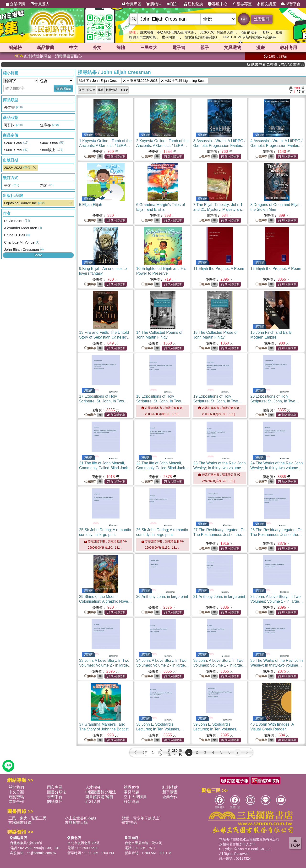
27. (220, 535)
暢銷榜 (15, 48)
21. (106, 468)
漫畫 (261, 48)
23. (220, 468)
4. (277, 146)
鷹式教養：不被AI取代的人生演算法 (167, 32)
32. (277, 601)
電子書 (179, 48)
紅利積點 (170, 787)
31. (219, 597)
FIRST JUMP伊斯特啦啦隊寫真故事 (249, 37)
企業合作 (170, 797)
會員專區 (131, 4)
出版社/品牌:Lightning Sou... (184, 81)
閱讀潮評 (55, 802)
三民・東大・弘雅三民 (27, 818)
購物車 (154, 4)
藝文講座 (266, 4)
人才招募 (93, 787)
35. (220, 665)
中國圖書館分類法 (101, 792)
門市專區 (55, 787)
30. (162, 597)
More (38, 255)
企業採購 (15, 4)
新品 (45, 48)
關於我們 (16, 787)
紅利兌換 (193, 4)
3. (220, 146)
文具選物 (233, 48)
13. (105, 337)
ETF (266, 32)
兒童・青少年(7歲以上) (141, 818)
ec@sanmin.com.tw (41, 853)
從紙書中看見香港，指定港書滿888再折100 (285, 64)
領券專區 (242, 4)
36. (276, 665)
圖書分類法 (57, 792)
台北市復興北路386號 (26, 843)
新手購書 (170, 792)
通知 (173, 4)
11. (219, 269)
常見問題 (131, 792)
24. (276, 468)
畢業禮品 (129, 822)
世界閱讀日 (170, 37)
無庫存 (90, 157)
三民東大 (149, 48)
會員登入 (40, 4)
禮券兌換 (131, 787)
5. (91, 205)
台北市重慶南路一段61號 (143, 843)
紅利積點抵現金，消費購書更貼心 (48, 56)
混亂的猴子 (249, 32)
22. (163, 468)
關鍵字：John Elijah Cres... (99, 81)
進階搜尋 (262, 19)
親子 (205, 48)
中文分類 (16, 792)
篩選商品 (63, 88)
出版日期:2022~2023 (140, 81)
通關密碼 (16, 797)
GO (244, 19)
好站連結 (131, 802)
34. (163, 665)
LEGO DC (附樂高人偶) (217, 32)
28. (276, 535)
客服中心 (218, 4)
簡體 (121, 48)
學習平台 (291, 4)
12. (276, 269)
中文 (73, 48)
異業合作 (16, 802)
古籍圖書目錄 (20, 822)
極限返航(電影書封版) (201, 37)
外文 (97, 48)
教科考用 (289, 48)
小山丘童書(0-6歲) (80, 818)
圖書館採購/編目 (99, 797)
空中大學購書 (135, 797)
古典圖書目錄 (76, 822)
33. (105, 665)
